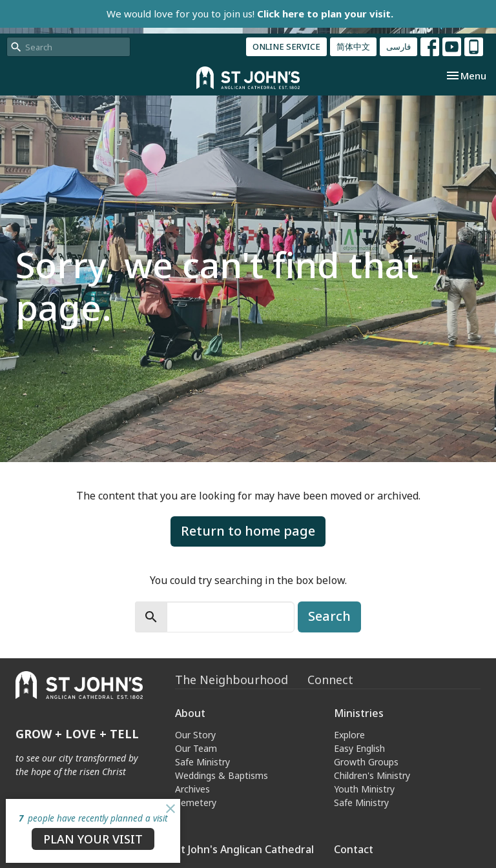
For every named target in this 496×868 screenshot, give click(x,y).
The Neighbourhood (232, 680)
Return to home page (248, 531)
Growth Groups (366, 762)
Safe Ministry (202, 762)
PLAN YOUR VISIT (93, 839)
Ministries (359, 713)
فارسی (398, 46)
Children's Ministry (372, 775)
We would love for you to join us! (250, 14)
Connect (330, 680)
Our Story (195, 735)
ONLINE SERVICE (286, 46)
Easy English (359, 748)
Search (329, 616)
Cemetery (196, 802)
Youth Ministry (364, 789)
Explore (349, 735)
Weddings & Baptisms (222, 775)
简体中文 (353, 46)
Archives (192, 789)
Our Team (196, 748)
